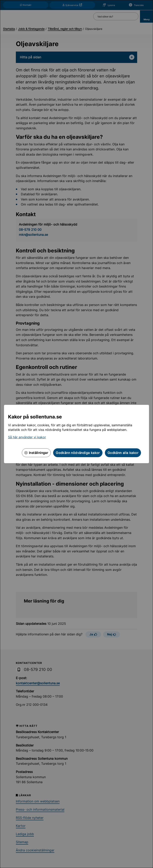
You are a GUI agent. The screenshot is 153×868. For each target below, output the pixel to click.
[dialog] (76, 434)
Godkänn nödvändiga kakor (78, 453)
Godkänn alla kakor (123, 453)
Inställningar (36, 453)
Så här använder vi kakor (27, 437)
